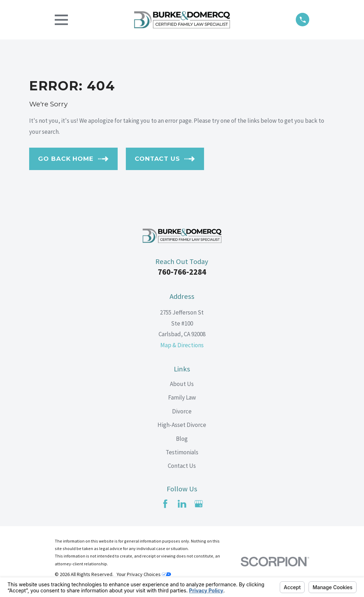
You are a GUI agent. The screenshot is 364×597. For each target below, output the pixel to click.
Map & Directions (182, 345)
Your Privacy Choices (144, 574)
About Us (182, 384)
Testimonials (182, 452)
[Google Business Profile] (199, 504)
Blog (182, 439)
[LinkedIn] (182, 504)
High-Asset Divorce (182, 425)
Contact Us (182, 466)
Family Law (182, 397)
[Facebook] (165, 504)
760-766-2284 (182, 272)
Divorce (182, 411)
